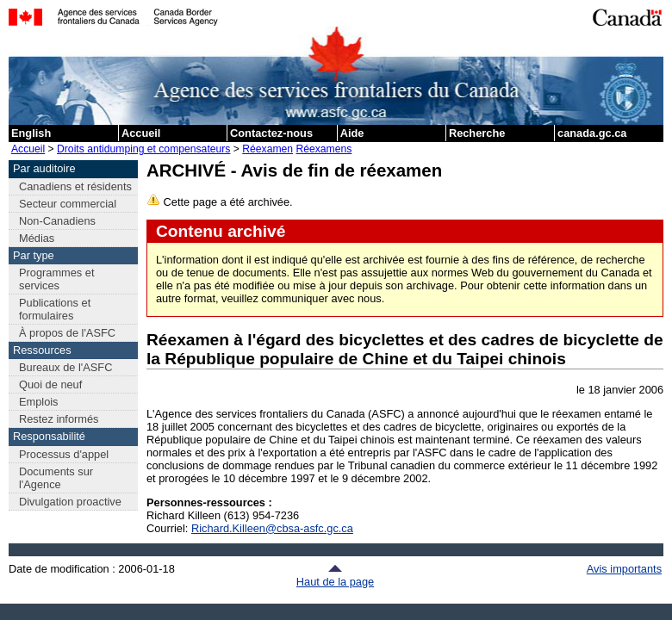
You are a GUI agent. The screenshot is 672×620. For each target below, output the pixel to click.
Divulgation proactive (70, 502)
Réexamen (268, 149)
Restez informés (59, 419)
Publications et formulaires (55, 309)
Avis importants (624, 569)
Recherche (477, 133)
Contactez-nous (271, 133)
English (31, 133)
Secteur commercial (68, 204)
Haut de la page (335, 575)
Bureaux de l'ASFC (65, 367)
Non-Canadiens (57, 221)
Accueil (141, 133)
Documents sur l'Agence (56, 478)
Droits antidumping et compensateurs (143, 149)
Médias (37, 238)
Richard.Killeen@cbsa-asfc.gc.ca (272, 528)
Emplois (39, 402)
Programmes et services (56, 279)
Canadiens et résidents (75, 186)
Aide (352, 133)
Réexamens (324, 149)
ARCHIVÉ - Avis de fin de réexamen (294, 170)
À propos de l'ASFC (67, 333)
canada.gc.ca (592, 133)
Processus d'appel (64, 454)
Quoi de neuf (50, 384)
